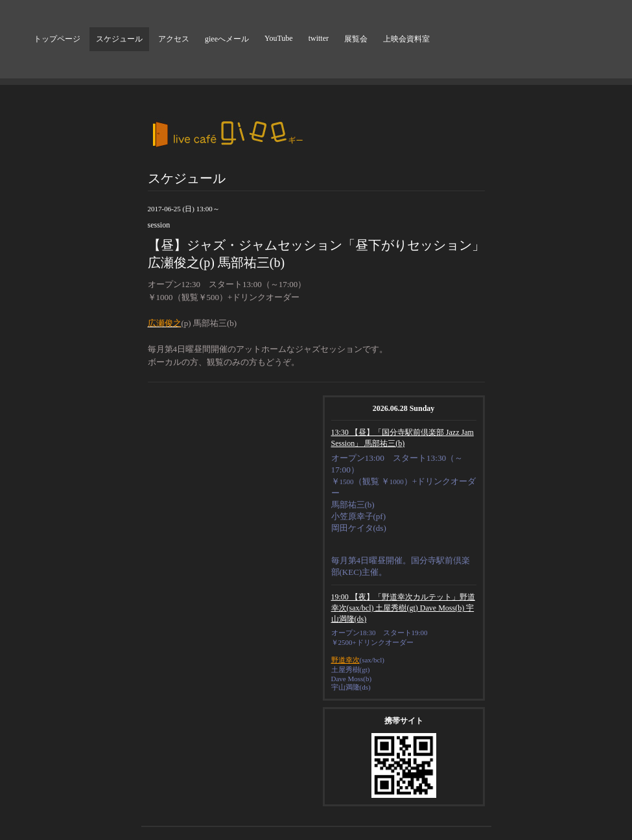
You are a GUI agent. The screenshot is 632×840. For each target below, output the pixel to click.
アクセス (174, 39)
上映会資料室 (406, 39)
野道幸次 (345, 660)
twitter (319, 38)
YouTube (279, 38)
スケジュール (119, 39)
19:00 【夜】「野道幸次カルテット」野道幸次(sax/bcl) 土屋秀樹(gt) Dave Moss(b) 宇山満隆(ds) (403, 608)
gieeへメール (227, 39)
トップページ (57, 39)
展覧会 (356, 39)
